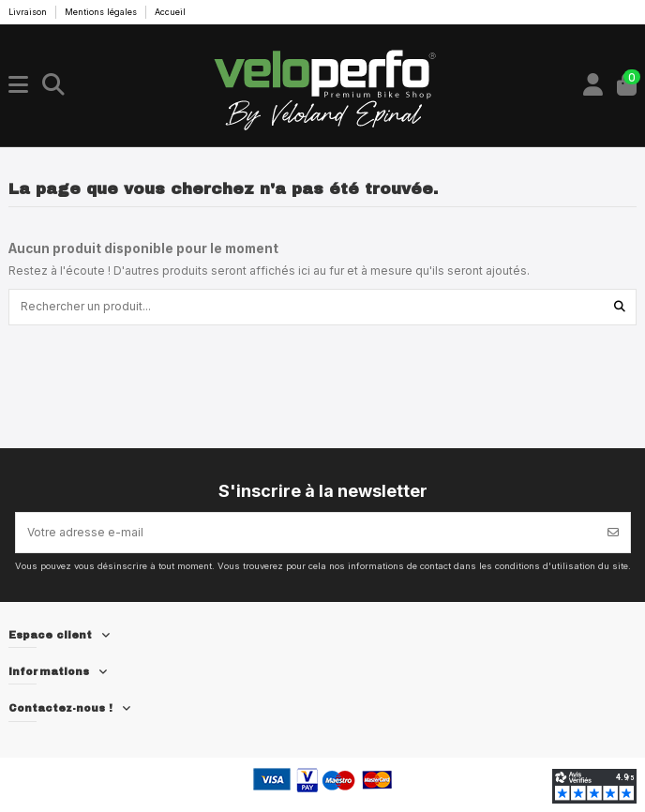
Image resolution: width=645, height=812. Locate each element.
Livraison (29, 12)
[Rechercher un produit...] (620, 307)
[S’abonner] (613, 533)
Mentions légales (102, 12)
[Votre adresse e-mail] (307, 533)
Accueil (170, 12)
